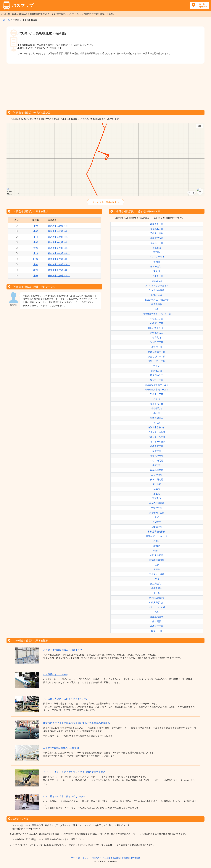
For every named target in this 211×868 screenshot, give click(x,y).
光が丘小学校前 (157, 290)
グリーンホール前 (157, 607)
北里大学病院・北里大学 (157, 300)
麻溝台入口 (157, 295)
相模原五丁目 (157, 229)
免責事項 (125, 858)
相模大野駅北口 (157, 603)
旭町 (157, 309)
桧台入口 (157, 338)
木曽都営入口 (157, 333)
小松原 (157, 413)
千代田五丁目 (157, 276)
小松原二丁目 (157, 319)
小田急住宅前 (157, 555)
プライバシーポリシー (81, 858)
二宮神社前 (157, 475)
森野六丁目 (157, 347)
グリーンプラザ (157, 257)
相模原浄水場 (157, 456)
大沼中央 (157, 522)
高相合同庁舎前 (157, 513)
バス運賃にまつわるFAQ (56, 674)
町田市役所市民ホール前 (157, 385)
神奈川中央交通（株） (59, 226)
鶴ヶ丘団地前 (157, 479)
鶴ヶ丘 (157, 550)
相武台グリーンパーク (157, 536)
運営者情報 (135, 858)
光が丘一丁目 (157, 243)
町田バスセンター (157, 328)
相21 (36, 270)
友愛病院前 (157, 527)
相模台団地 (157, 588)
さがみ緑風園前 (157, 503)
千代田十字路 (157, 233)
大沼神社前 (157, 508)
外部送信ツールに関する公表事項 (106, 858)
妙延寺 (157, 366)
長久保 (157, 423)
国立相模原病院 (157, 560)
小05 (36, 265)
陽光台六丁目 (157, 404)
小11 (36, 237)
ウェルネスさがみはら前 (157, 285)
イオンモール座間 (157, 432)
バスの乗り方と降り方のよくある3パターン (66, 699)
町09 (36, 259)
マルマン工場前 (157, 574)
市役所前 (157, 248)
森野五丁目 (157, 371)
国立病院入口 (157, 584)
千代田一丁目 (157, 394)
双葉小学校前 (157, 470)
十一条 (157, 593)
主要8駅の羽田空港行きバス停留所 (61, 748)
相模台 (157, 569)
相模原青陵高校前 (157, 532)
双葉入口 (157, 498)
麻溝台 (157, 489)
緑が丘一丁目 (157, 380)
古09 (36, 248)
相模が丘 (157, 465)
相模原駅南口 (157, 418)
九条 (157, 612)
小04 (36, 226)
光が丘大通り (157, 617)
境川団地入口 (157, 375)
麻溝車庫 (157, 451)
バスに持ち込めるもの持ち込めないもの (64, 796)
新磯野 (157, 546)
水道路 (157, 494)
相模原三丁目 (157, 626)
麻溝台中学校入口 (157, 427)
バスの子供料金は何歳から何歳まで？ (63, 650)
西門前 (157, 252)
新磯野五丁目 (157, 224)
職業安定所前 (157, 238)
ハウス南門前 (157, 461)
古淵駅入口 (157, 281)
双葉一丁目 (157, 631)
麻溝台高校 (157, 304)
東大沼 (157, 271)
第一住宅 (157, 484)
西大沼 (157, 399)
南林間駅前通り (157, 598)
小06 (36, 231)
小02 (36, 242)
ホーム (7, 20)
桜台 (157, 565)
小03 (36, 276)
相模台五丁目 (157, 446)
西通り (157, 541)
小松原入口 (157, 409)
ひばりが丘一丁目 (157, 352)
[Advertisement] (106, 86)
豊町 (157, 517)
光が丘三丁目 (157, 342)
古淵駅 (157, 262)
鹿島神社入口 (157, 267)
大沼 (157, 579)
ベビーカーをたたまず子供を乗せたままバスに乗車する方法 (74, 772)
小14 (36, 253)
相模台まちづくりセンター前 (157, 314)
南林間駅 (157, 621)
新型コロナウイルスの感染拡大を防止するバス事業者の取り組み (76, 723)
